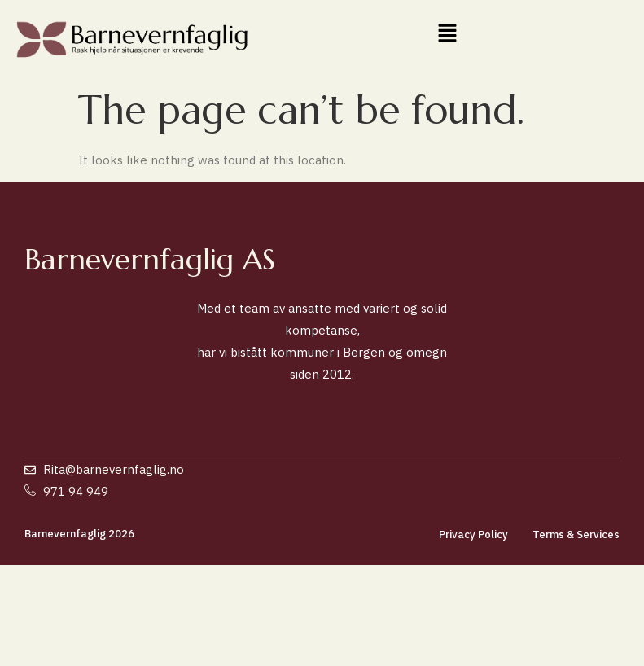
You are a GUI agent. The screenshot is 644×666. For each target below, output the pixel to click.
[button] (448, 34)
